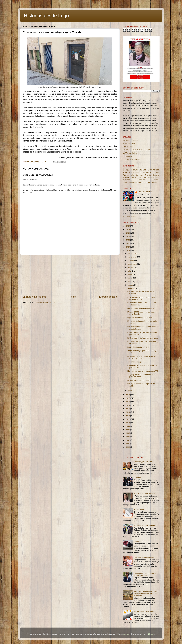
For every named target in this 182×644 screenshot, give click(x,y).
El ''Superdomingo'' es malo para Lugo (143, 338)
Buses (155, 182)
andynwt (127, 634)
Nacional (156, 175)
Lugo (126, 169)
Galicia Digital (128, 147)
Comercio (140, 175)
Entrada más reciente (35, 297)
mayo (130, 278)
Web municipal (129, 143)
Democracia (154, 170)
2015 (128, 405)
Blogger (151, 634)
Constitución (128, 182)
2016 (128, 402)
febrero (131, 288)
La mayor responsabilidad (144, 557)
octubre (131, 260)
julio (130, 271)
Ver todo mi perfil (130, 216)
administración (148, 172)
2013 (128, 412)
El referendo (139, 509)
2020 (128, 247)
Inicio (73, 297)
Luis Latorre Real (145, 192)
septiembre (133, 264)
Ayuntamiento (128, 175)
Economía (137, 172)
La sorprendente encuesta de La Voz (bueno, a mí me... (142, 357)
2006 (128, 426)
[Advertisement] (70, 275)
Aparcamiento (141, 180)
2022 (128, 240)
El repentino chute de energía (146, 525)
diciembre (132, 253)
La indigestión (139, 541)
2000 (128, 447)
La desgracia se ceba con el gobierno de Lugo (145, 574)
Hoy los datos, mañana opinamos (141, 308)
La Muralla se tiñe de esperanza (140, 380)
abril (130, 281)
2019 (128, 250)
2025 (128, 229)
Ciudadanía (149, 182)
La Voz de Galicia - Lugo (133, 153)
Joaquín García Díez (132, 177)
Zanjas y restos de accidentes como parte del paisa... (142, 376)
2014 (128, 409)
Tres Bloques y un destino (144, 494)
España (156, 177)
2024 (128, 233)
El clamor (138, 478)
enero (130, 390)
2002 (128, 440)
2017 (128, 398)
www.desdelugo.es (130, 140)
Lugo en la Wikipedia (131, 159)
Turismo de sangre (135, 362)
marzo (131, 285)
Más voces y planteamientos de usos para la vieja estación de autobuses (146, 593)
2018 (128, 395)
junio (130, 274)
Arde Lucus (128, 172)
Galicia (148, 175)
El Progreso (128, 156)
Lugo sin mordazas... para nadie (140, 318)
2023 (128, 236)
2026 (128, 226)
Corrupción (147, 177)
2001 (128, 444)
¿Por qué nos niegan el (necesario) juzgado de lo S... (141, 298)
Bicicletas (156, 180)
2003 (128, 437)
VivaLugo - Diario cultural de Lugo (136, 150)
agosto (131, 267)
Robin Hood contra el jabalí (138, 347)
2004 (128, 433)
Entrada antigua (108, 297)
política (143, 170)
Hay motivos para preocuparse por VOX (143, 371)
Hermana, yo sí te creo (143, 462)
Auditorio (126, 180)
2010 (128, 423)
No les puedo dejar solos (144, 611)
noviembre (132, 257)
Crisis (157, 172)
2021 (128, 243)
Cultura (135, 170)
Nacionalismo (139, 182)
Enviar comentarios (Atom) (45, 302)
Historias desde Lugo (46, 16)
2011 (128, 419)
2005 (128, 430)
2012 (128, 416)
